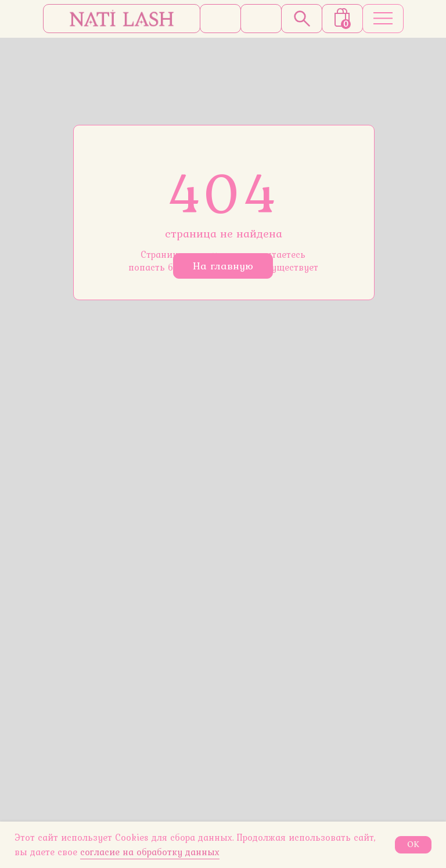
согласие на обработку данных (150, 852)
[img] (122, 19)
